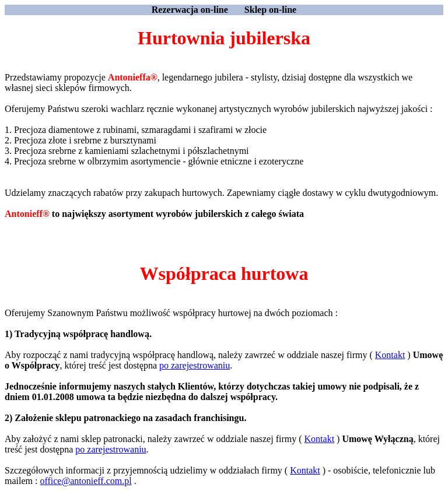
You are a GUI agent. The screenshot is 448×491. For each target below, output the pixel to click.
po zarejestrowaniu (195, 365)
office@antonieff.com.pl (85, 481)
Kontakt (390, 355)
